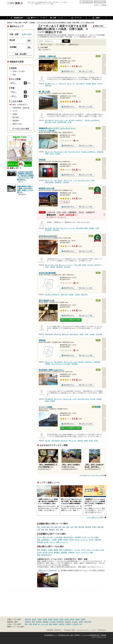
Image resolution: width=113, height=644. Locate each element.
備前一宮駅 (64, 295)
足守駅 (96, 441)
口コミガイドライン (83, 630)
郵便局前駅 (58, 182)
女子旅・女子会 (69, 540)
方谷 (39, 530)
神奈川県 (28, 619)
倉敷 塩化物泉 (49, 334)
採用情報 (103, 635)
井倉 (43, 530)
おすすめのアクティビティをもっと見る (92, 475)
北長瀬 (43, 527)
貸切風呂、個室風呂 (60, 552)
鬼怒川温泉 (88, 622)
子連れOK (98, 540)
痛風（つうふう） (62, 542)
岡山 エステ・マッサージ (68, 228)
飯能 (51, 624)
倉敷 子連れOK (74, 334)
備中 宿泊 (48, 441)
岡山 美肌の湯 (49, 399)
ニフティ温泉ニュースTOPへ (95, 517)
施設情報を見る (69, 71)
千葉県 (39, 619)
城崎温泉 (46, 622)
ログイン (97, 5)
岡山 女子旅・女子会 (74, 152)
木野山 (94, 527)
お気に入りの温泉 (86, 2)
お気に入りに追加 (87, 71)
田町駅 (93, 181)
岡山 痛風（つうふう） (51, 84)
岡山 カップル (71, 84)
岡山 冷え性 (62, 84)
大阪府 (61, 619)
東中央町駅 (48, 230)
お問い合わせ (102, 630)
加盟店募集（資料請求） (54, 630)
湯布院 (81, 622)
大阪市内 (62, 624)
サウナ (39, 537)
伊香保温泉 (60, 622)
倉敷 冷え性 (65, 334)
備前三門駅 (48, 122)
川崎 (30, 624)
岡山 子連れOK (80, 84)
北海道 (67, 619)
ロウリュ (52, 542)
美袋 (76, 527)
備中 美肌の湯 (56, 441)
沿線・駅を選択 (21, 54)
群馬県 (50, 619)
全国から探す (27, 34)
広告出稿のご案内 (69, 630)
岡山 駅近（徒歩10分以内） (93, 120)
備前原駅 (99, 399)
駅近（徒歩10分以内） (67, 537)
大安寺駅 (100, 84)
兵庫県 (45, 619)
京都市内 (68, 624)
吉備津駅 (71, 295)
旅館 (91, 552)
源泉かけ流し (17, 124)
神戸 (81, 624)
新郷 (61, 530)
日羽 (72, 527)
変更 (29, 40)
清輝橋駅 (92, 228)
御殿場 (55, 624)
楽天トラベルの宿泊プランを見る (71, 320)
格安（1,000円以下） (44, 540)
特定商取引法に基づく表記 (66, 635)
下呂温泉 (53, 622)
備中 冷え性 (64, 441)
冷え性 (91, 540)
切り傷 (46, 542)
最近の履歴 (100, 2)
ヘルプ (93, 630)
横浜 (26, 624)
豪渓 (68, 527)
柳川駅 (69, 122)
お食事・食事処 (57, 540)
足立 (57, 530)
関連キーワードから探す (16, 627)
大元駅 (52, 154)
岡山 (39, 527)
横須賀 (35, 624)
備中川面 (101, 527)
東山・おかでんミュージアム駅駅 (61, 364)
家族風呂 (16, 121)
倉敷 (56, 527)
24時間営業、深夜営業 (21, 108)
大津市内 (75, 624)
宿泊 (44, 537)
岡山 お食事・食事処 (82, 228)
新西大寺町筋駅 (49, 182)
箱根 (33, 622)
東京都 (56, 619)
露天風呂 (78, 537)
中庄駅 (86, 334)
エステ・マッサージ (81, 540)
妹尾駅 (47, 154)
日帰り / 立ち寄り (19, 71)
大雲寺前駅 (66, 182)
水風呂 (97, 537)
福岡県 (83, 619)
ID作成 (104, 5)
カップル (90, 537)
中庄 (52, 527)
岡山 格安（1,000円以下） (76, 120)
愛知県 (78, 619)
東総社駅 (80, 441)
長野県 (72, 619)
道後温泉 (68, 622)
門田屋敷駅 (74, 364)
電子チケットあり (46, 45)
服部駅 (86, 441)
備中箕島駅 (99, 334)
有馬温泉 (39, 622)
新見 (47, 530)
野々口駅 (93, 399)
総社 (64, 527)
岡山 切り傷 (48, 228)
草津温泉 (28, 622)
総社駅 (91, 441)
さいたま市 (44, 624)
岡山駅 (54, 122)
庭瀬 (48, 527)
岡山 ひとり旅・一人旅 (61, 120)
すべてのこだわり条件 (21, 129)
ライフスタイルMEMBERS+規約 (90, 635)
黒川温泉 (75, 622)
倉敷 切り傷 (57, 334)
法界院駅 (53, 401)
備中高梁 (88, 527)
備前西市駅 (48, 86)
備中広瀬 (81, 527)
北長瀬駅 (88, 84)
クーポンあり (61, 45)
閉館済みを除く (74, 45)
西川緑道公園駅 (62, 122)
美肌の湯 (40, 542)
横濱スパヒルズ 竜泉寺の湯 (48, 570)
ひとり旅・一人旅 (52, 537)
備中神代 (52, 530)
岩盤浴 (15, 114)
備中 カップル (73, 441)
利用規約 (77, 635)
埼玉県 (34, 619)
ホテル (84, 537)
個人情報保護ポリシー (51, 635)
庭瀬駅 (94, 84)
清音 (60, 527)
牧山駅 (47, 401)
